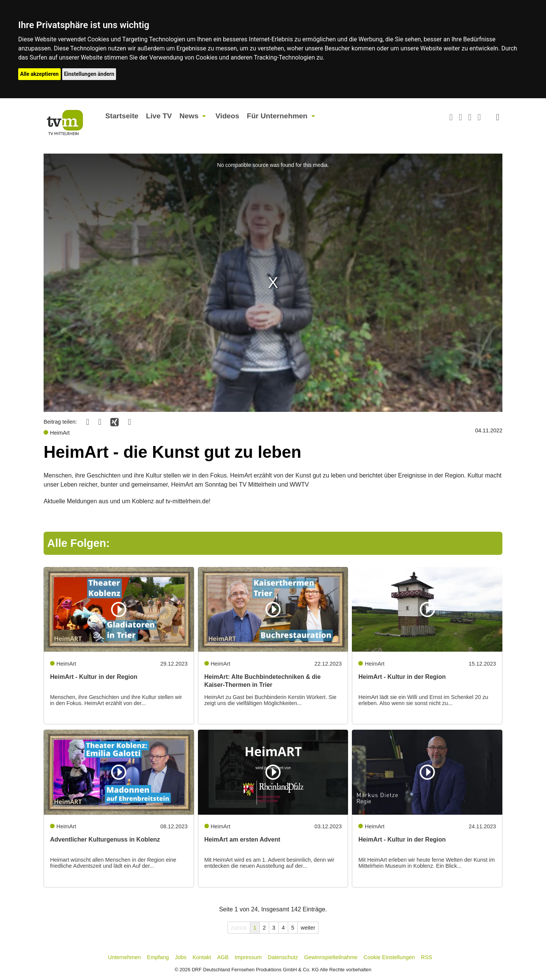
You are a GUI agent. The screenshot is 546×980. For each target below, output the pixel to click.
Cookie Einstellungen (389, 957)
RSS (427, 957)
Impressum (248, 957)
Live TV (159, 116)
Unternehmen (124, 957)
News (189, 116)
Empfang (158, 957)
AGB (223, 957)
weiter (308, 928)
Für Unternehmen (277, 116)
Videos (227, 116)
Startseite (122, 116)
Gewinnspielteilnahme (331, 957)
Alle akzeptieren (39, 74)
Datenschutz (283, 957)
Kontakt (202, 957)
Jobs (180, 957)
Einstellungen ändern (89, 74)
